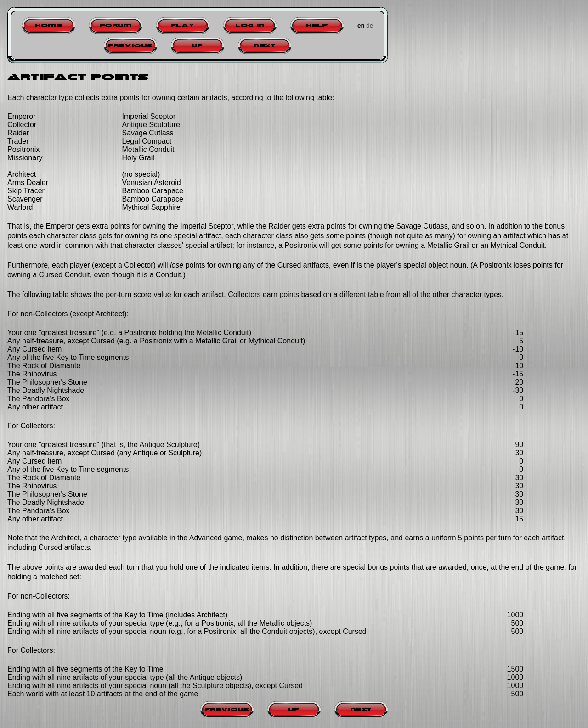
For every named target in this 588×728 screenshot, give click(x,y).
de (370, 25)
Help (317, 25)
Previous (130, 46)
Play (183, 25)
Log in (250, 25)
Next (265, 46)
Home (49, 25)
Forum (116, 25)
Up (198, 46)
